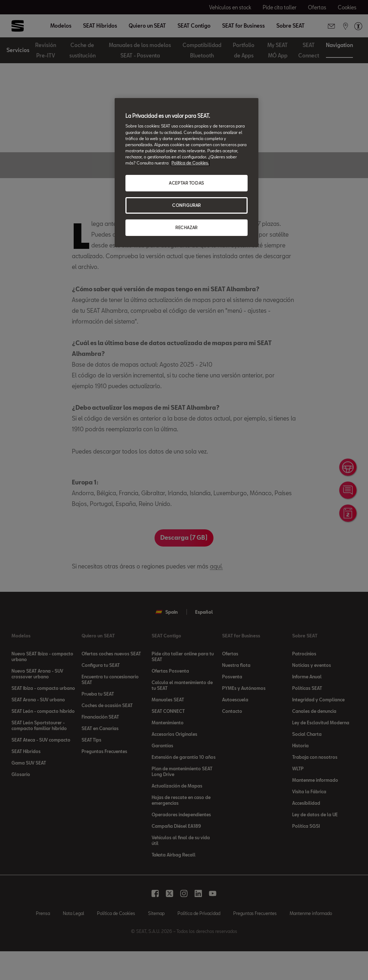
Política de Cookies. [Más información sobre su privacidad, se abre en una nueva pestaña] (190, 163)
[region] (187, 173)
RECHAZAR (187, 227)
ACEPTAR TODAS (186, 183)
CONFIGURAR (187, 205)
